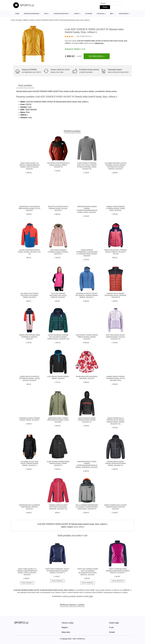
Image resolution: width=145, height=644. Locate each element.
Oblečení (26, 20)
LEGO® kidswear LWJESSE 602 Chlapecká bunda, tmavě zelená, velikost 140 (58, 337)
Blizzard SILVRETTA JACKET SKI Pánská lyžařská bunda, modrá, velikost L (87, 295)
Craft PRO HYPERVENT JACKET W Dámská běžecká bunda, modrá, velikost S (57, 571)
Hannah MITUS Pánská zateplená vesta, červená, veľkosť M (116, 295)
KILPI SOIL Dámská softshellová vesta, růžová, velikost (58, 295)
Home (17, 14)
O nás (111, 627)
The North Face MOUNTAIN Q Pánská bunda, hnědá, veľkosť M (58, 165)
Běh (112, 14)
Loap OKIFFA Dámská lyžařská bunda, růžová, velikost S (58, 252)
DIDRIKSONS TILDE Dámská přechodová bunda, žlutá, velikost (29, 208)
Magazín (65, 627)
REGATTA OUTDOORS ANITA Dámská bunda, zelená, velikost (58, 208)
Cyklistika (101, 14)
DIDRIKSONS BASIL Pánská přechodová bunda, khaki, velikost (58, 420)
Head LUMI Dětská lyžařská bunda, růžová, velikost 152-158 (116, 252)
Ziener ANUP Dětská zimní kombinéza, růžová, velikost (29, 337)
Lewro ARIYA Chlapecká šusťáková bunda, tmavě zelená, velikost (30, 378)
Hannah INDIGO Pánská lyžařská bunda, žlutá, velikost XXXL (116, 378)
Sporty (77, 14)
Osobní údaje (114, 623)
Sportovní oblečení (31, 14)
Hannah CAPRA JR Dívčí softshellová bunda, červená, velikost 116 (58, 507)
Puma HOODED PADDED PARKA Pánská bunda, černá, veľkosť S (58, 463)
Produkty (19, 20)
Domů (13, 20)
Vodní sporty (124, 14)
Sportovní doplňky (61, 14)
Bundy (32, 20)
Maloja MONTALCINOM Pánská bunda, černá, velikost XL (87, 420)
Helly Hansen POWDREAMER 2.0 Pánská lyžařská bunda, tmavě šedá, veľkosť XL (87, 507)
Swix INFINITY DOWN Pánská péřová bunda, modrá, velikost (87, 337)
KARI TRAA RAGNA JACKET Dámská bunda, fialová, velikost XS (116, 337)
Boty (46, 14)
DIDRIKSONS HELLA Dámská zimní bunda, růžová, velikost (30, 507)
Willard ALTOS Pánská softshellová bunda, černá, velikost (30, 295)
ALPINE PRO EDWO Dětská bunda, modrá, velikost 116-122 (30, 252)
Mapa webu (66, 632)
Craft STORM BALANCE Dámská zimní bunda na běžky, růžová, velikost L (118, 571)
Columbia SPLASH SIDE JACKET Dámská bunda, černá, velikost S (29, 463)
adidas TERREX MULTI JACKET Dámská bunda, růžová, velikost (115, 507)
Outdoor (89, 14)
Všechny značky (68, 623)
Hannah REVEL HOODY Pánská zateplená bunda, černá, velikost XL (116, 463)
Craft (81, 43)
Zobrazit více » (99, 43)
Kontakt (112, 632)
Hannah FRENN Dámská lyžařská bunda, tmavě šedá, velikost (115, 208)
